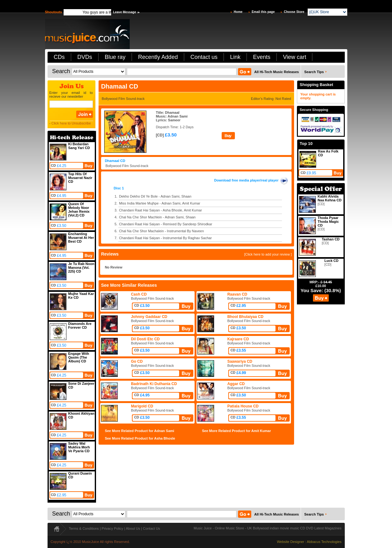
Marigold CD (142, 406)
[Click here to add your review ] (268, 254)
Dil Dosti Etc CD (145, 339)
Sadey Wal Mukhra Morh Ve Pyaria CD (79, 447)
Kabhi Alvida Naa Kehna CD (330, 198)
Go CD (137, 361)
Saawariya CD (240, 361)
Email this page (263, 12)
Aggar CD (236, 384)
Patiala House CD (243, 406)
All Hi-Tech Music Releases (277, 72)
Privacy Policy (112, 528)
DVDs (85, 57)
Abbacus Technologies (324, 542)
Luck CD (331, 261)
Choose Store (294, 12)
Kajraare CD (238, 339)
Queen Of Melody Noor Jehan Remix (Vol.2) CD (79, 210)
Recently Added (158, 57)
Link (235, 57)
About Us (133, 528)
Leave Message (125, 12)
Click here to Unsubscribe (71, 123)
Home (238, 12)
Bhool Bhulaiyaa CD (245, 317)
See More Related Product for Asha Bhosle (140, 438)
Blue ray (115, 57)
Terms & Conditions (84, 528)
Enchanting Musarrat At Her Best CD (81, 238)
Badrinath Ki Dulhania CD (154, 384)
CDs (59, 57)
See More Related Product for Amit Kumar (236, 431)
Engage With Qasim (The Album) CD (79, 357)
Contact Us (151, 528)
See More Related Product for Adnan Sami (139, 431)
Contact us (204, 57)
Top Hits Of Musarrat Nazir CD (80, 178)
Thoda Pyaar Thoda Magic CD (328, 222)
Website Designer (290, 542)
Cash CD (139, 294)
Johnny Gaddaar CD (149, 317)
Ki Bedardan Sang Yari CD (79, 146)
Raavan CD (237, 294)
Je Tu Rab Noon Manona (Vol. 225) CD (81, 268)
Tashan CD (331, 239)
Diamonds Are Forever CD (80, 326)
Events (262, 57)
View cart (295, 57)
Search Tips (314, 72)
